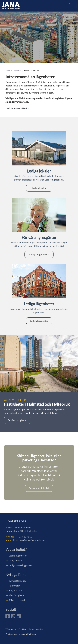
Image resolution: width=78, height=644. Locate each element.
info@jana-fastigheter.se (32, 540)
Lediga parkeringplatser (21, 565)
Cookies (22, 629)
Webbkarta (11, 629)
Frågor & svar (15, 590)
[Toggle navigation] (73, 6)
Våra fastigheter (17, 595)
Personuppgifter (36, 629)
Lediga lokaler (39, 188)
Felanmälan (14, 586)
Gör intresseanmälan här (18, 108)
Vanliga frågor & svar (39, 254)
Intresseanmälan (17, 581)
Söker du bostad (17, 600)
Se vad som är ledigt (39, 488)
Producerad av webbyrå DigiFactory (22, 634)
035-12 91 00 (26, 537)
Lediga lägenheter (39, 321)
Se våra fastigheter (17, 420)
